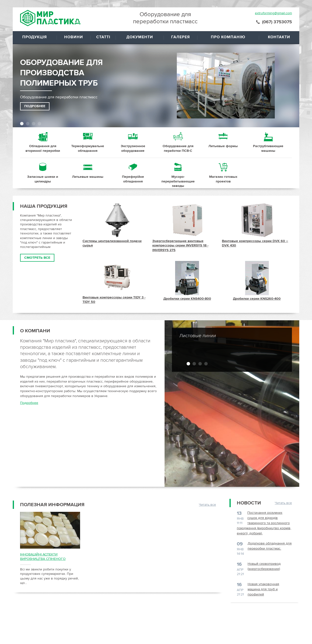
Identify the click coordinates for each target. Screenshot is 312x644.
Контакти (279, 37)
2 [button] (28, 124)
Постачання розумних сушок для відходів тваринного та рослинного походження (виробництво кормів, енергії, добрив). (264, 523)
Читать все (207, 505)
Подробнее (35, 106)
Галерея (180, 37)
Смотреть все (37, 258)
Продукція (35, 37)
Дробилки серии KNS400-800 (187, 299)
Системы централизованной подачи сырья (112, 243)
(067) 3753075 (277, 22)
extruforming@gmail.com (273, 13)
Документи (140, 37)
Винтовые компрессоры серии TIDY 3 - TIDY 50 (114, 300)
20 (88, 142)
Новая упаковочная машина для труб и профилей (263, 589)
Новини (74, 37)
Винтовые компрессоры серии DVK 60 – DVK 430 (255, 243)
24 (268, 142)
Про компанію (228, 37)
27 (133, 173)
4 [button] (39, 124)
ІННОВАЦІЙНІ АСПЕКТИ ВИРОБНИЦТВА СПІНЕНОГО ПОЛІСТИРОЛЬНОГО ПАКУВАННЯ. (48, 557)
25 (43, 173)
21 (133, 142)
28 (178, 173)
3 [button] (34, 124)
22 (178, 142)
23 (223, 142)
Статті (103, 37)
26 (88, 173)
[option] (160, 81)
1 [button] (22, 124)
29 (223, 173)
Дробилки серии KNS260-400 (257, 299)
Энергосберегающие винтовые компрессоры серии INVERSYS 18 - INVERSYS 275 (180, 245)
